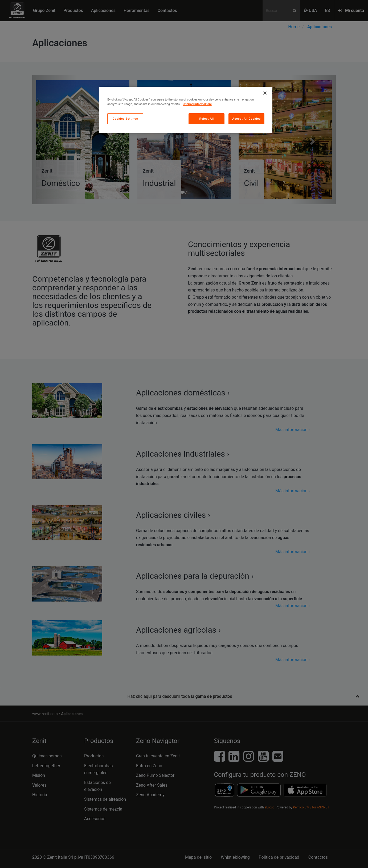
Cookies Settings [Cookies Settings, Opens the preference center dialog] (125, 119)
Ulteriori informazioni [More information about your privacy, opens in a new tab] (197, 104)
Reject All (207, 119)
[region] (186, 110)
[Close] (265, 93)
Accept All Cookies (246, 119)
